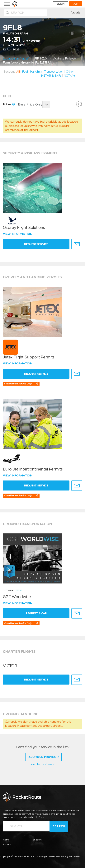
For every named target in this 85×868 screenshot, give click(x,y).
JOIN (76, 4)
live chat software (42, 764)
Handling (36, 72)
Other (70, 72)
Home (6, 840)
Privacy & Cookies (70, 856)
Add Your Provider (43, 757)
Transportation (54, 72)
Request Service (36, 244)
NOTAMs (70, 76)
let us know (27, 126)
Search (59, 826)
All (18, 72)
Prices (9, 104)
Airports (75, 13)
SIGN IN (61, 4)
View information (18, 234)
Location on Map (16, 59)
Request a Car (36, 613)
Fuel (25, 72)
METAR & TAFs (51, 76)
